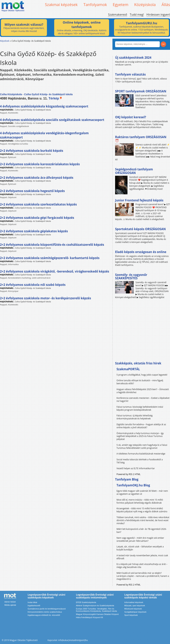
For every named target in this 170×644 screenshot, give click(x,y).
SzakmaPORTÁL (128, 369)
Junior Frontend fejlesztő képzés (139, 200)
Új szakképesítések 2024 (133, 58)
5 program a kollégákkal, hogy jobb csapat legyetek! (142, 375)
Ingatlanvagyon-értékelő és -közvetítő (44, 615)
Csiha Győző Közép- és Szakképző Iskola (33, 110)
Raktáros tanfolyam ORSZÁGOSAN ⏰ (141, 139)
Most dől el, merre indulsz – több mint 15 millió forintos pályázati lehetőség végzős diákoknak (140, 501)
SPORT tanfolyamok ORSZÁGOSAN (141, 91)
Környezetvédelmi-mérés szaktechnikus (45, 612)
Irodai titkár (32, 602)
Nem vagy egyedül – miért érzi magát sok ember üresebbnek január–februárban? (140, 539)
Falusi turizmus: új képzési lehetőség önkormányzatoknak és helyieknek (134, 417)
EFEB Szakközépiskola (86, 602)
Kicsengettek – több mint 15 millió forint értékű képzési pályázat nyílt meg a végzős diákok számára (142, 510)
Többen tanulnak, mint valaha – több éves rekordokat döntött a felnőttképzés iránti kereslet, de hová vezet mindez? (143, 520)
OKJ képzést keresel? (131, 117)
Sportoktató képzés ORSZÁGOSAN (140, 229)
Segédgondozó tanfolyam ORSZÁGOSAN (134, 171)
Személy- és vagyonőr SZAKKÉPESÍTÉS (131, 277)
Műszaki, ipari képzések (135, 606)
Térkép (55, 98)
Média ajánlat (10, 605)
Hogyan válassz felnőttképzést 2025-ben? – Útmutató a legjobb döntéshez (143, 391)
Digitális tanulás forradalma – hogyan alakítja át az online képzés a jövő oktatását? (141, 426)
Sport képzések (131, 615)
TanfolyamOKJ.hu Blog (133, 485)
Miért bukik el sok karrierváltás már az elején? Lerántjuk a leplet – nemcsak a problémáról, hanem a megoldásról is (143, 576)
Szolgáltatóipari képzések (135, 612)
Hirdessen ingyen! (158, 15)
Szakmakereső (117, 15)
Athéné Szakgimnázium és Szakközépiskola (95, 606)
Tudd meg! (137, 15)
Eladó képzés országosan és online (141, 252)
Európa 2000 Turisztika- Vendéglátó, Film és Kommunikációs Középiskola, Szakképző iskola (96, 610)
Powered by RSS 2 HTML (128, 474)
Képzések (5, 41)
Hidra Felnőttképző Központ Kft (89, 617)
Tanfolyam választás (130, 74)
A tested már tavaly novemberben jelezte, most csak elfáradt (142, 557)
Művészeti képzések (133, 609)
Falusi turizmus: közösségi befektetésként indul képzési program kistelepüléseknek (140, 408)
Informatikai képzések (134, 602)
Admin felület (10, 602)
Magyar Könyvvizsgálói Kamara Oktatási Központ (97, 614)
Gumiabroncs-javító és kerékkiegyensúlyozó (47, 609)
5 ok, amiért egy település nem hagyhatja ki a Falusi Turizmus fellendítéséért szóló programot (142, 446)
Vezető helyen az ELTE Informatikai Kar (136, 468)
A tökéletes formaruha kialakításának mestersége (141, 454)
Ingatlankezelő (34, 606)
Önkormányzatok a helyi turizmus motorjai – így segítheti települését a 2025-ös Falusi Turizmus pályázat (140, 436)
